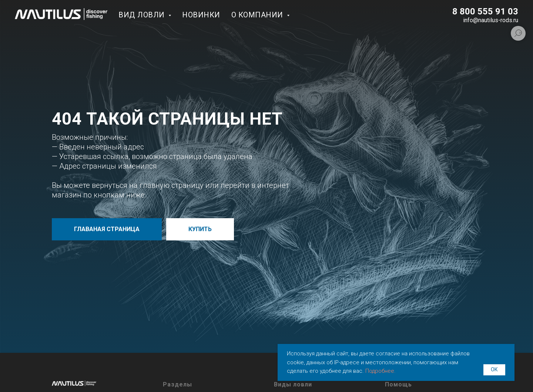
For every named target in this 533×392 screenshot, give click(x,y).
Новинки (201, 15)
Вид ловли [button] (143, 15)
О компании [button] (258, 15)
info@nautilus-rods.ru (491, 20)
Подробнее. (381, 371)
